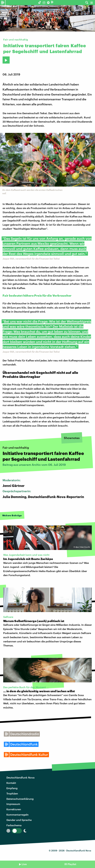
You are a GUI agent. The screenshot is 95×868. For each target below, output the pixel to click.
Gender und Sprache (19, 820)
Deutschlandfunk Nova (20, 777)
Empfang (12, 788)
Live (24, 864)
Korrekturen (14, 809)
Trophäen (12, 793)
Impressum (13, 804)
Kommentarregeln (17, 815)
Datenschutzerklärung (20, 799)
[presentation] (8, 141)
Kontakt (11, 783)
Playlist (72, 864)
